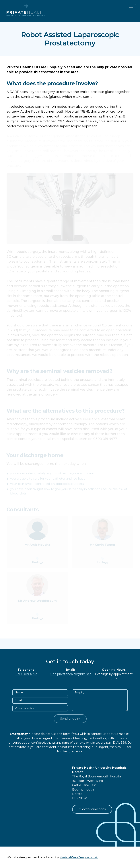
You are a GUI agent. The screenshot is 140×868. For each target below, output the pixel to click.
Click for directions (92, 809)
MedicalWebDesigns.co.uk (79, 857)
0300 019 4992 (26, 674)
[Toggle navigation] (131, 8)
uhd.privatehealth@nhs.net (71, 674)
